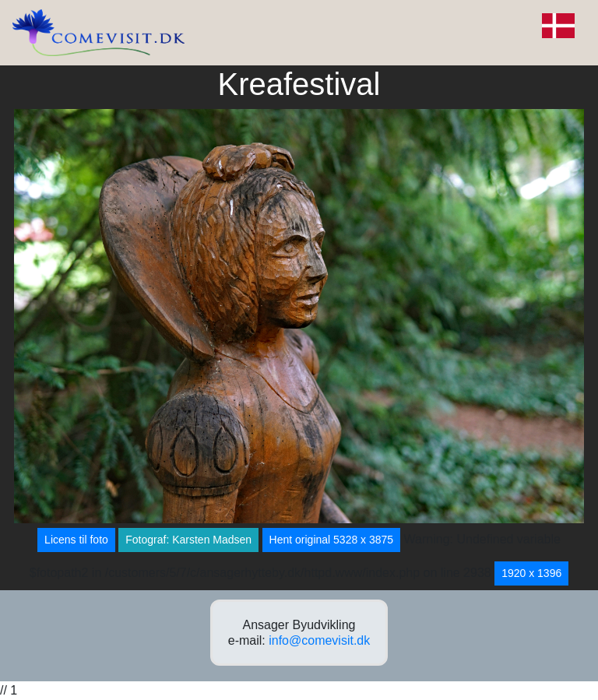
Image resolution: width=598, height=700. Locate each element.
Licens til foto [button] (76, 540)
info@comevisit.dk (319, 640)
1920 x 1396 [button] (531, 573)
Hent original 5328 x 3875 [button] (332, 540)
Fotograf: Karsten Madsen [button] (188, 540)
